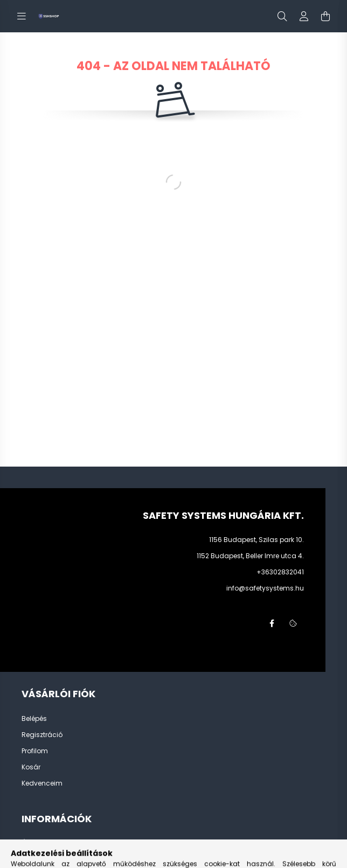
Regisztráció (42, 735)
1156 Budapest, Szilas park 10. (256, 540)
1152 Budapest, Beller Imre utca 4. (250, 556)
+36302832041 (280, 572)
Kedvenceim (42, 783)
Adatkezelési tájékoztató (61, 859)
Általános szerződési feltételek (70, 843)
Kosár (31, 767)
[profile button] (304, 16)
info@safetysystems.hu (265, 588)
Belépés (34, 719)
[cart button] (325, 16)
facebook (272, 623)
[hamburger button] (22, 16)
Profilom (35, 751)
